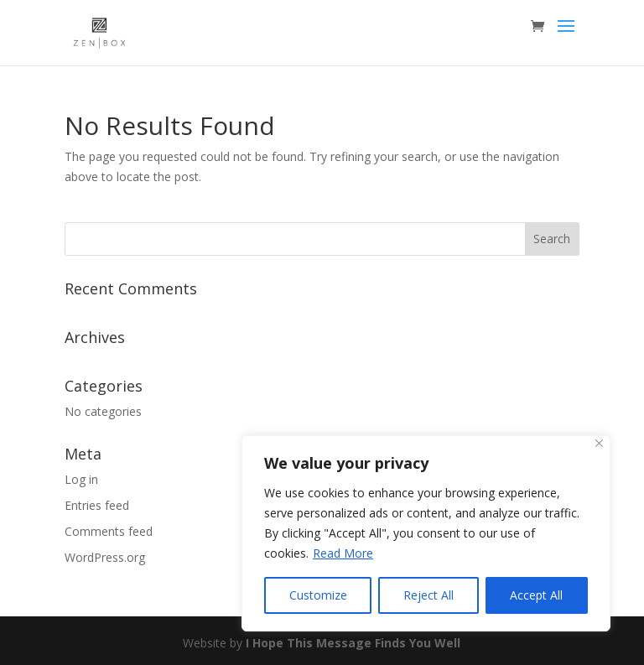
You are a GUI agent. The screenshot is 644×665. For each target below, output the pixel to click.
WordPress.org (105, 557)
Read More (343, 553)
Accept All (536, 595)
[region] (426, 533)
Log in (81, 479)
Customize (318, 595)
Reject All (428, 595)
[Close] (599, 443)
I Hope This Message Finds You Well (353, 643)
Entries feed (97, 505)
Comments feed (109, 531)
